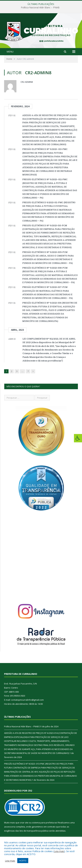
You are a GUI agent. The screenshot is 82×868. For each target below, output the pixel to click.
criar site (24, 823)
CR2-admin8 (27, 82)
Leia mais (59, 851)
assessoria (10, 827)
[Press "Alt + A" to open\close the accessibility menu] (78, 438)
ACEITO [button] (23, 860)
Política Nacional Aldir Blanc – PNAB (40, 8)
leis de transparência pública (34, 831)
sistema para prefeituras (45, 823)
